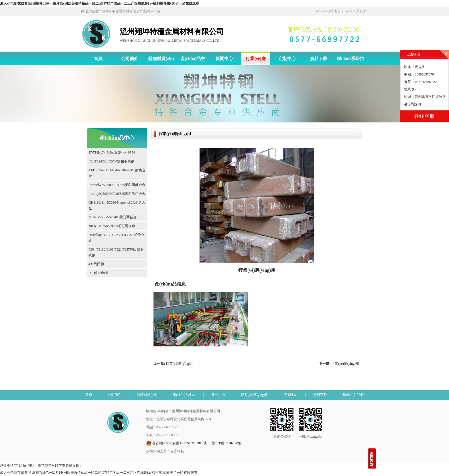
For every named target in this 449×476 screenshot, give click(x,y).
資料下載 (319, 59)
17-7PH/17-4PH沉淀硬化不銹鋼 (112, 152)
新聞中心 (224, 59)
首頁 (98, 59)
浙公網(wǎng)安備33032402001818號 (176, 443)
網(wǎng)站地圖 (328, 11)
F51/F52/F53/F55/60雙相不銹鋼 (111, 161)
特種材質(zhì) (161, 59)
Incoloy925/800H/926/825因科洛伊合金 (117, 194)
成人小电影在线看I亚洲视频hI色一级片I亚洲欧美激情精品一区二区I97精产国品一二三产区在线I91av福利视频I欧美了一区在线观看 (100, 3)
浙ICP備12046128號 (227, 443)
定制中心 (287, 59)
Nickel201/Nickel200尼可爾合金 (112, 226)
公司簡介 (130, 59)
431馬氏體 (96, 264)
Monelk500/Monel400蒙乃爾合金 (113, 217)
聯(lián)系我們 (356, 11)
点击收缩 (413, 54)
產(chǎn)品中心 (193, 61)
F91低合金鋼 (98, 273)
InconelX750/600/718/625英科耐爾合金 (117, 185)
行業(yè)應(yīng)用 (256, 61)
